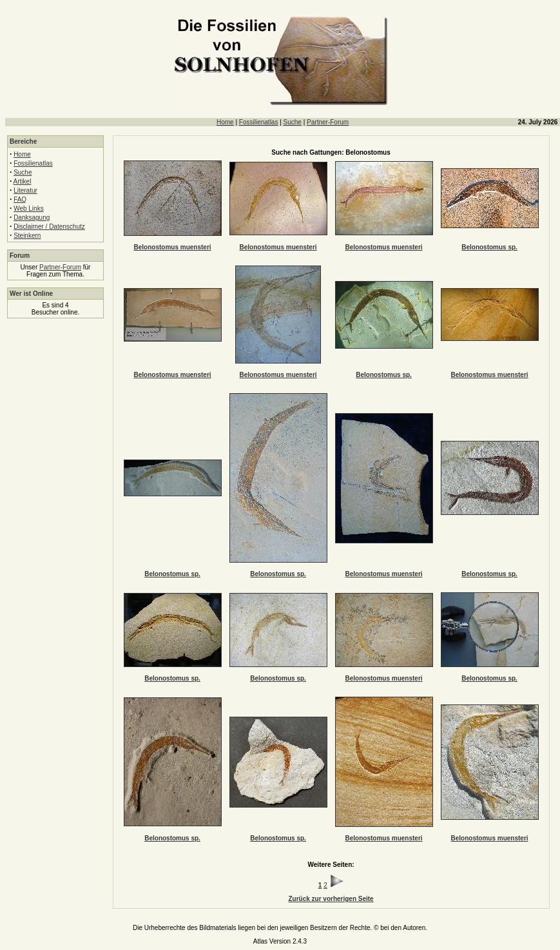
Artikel (23, 181)
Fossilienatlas (259, 122)
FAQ (20, 199)
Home (225, 122)
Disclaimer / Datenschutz (49, 227)
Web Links (29, 208)
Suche (293, 122)
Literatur (25, 190)
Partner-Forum (328, 122)
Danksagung (32, 218)
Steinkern (27, 236)
